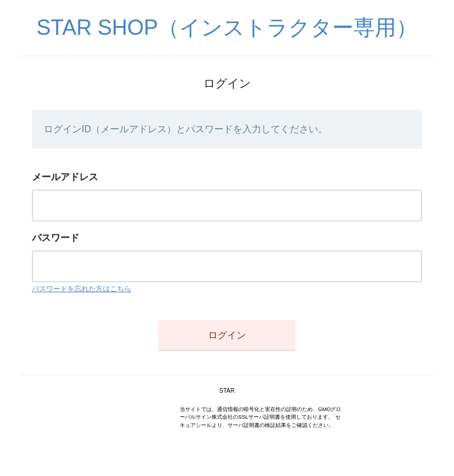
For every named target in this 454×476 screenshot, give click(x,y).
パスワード (56, 238)
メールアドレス (65, 177)
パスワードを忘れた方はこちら (82, 289)
